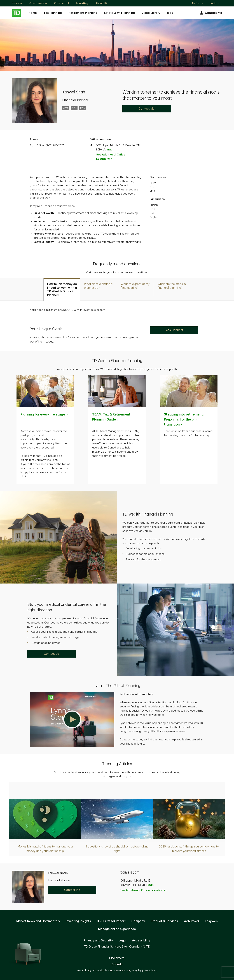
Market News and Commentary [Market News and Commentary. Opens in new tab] (38, 921)
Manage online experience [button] (117, 929)
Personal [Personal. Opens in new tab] (17, 3)
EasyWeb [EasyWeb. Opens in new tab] (211, 921)
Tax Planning (53, 13)
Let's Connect (174, 330)
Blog (170, 13)
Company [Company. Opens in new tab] (138, 921)
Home (33, 13)
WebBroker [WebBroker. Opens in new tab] (191, 921)
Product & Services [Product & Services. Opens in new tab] (164, 921)
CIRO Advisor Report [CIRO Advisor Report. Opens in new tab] (111, 921)
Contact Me (210, 13)
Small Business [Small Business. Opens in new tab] (38, 3)
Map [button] (151, 885)
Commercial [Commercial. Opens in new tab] (61, 3)
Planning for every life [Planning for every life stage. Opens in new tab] (44, 414)
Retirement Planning (83, 13)
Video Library (151, 13)
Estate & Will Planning (119, 13)
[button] (72, 720)
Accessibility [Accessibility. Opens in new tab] (141, 941)
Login (215, 3)
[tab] (62, 289)
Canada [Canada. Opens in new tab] (117, 964)
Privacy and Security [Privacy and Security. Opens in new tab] (98, 941)
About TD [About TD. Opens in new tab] (101, 3)
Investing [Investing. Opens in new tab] (82, 3)
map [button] (109, 150)
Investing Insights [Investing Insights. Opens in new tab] (78, 921)
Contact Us (52, 654)
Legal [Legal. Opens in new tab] (122, 941)
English (198, 4)
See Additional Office (111, 157)
